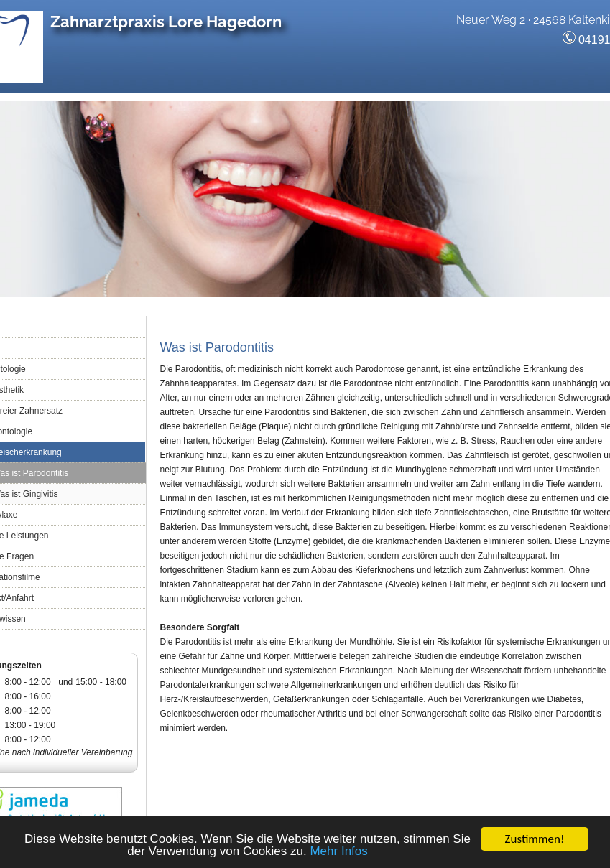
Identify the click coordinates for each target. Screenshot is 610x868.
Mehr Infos (338, 852)
